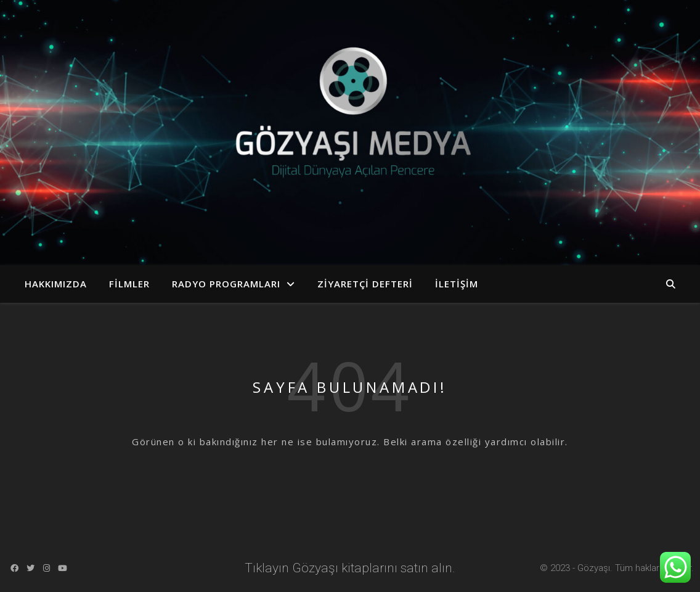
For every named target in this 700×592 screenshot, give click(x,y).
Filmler (129, 284)
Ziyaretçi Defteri (365, 284)
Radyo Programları (226, 284)
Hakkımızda (56, 284)
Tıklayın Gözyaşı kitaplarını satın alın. (350, 568)
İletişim (457, 284)
